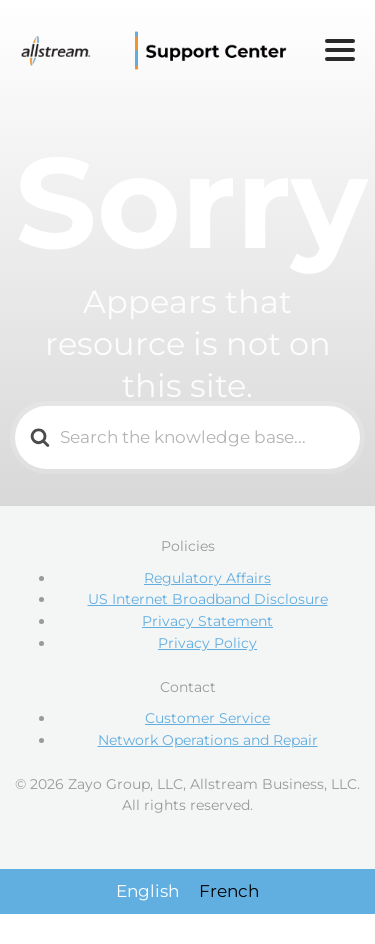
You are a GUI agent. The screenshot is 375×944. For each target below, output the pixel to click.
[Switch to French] (229, 891)
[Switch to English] (147, 891)
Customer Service (207, 718)
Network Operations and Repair (208, 740)
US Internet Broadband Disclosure (208, 599)
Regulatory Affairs (207, 578)
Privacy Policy (207, 643)
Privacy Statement (207, 621)
